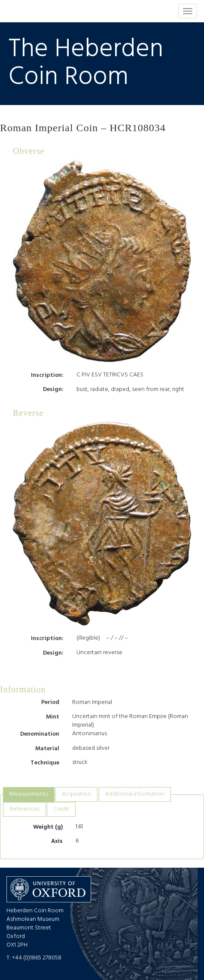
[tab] (29, 795)
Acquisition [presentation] (76, 794)
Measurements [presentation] (29, 794)
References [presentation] (24, 809)
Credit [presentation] (61, 809)
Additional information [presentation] (135, 794)
